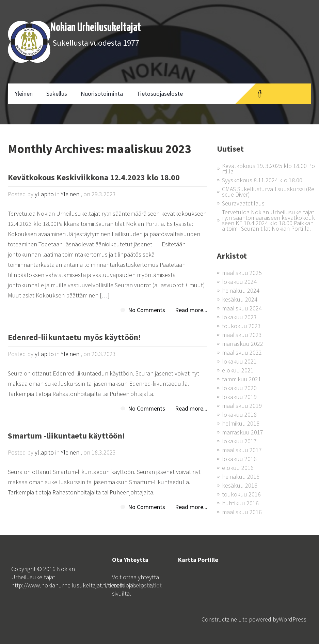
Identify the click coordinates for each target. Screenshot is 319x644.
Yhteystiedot (146, 585)
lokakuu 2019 (239, 397)
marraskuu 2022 (243, 344)
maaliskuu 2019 (242, 406)
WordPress (293, 619)
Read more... (191, 310)
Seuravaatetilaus (243, 203)
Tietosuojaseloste (160, 94)
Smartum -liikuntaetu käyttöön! (66, 436)
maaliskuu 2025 (242, 273)
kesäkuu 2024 (240, 299)
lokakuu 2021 (239, 361)
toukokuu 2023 (241, 326)
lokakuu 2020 (239, 388)
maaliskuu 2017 (242, 450)
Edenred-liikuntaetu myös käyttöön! (74, 338)
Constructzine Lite (225, 619)
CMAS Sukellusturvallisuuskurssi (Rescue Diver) (268, 192)
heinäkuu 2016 (241, 477)
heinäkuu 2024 (241, 290)
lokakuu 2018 (239, 415)
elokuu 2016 (238, 468)
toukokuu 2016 (241, 494)
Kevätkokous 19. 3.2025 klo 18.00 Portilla (268, 168)
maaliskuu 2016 (242, 512)
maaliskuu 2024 (242, 308)
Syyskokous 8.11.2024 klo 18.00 (262, 180)
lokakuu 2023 (239, 317)
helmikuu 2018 (241, 423)
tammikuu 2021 (242, 379)
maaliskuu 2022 (242, 352)
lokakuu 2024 (239, 282)
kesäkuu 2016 (240, 485)
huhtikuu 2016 (240, 503)
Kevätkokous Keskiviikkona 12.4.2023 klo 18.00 (94, 178)
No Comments (147, 310)
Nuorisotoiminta (102, 94)
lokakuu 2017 (239, 441)
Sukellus (57, 94)
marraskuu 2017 (243, 432)
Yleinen (24, 94)
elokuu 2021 (238, 370)
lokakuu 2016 (239, 459)
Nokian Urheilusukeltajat (96, 28)
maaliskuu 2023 (242, 335)
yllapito (44, 194)
